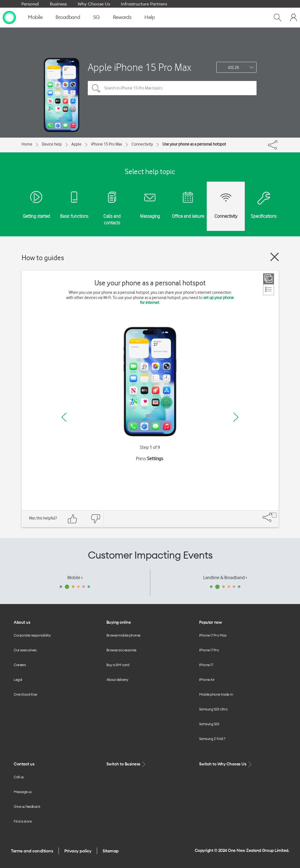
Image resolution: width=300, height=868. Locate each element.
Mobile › (75, 577)
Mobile (35, 17)
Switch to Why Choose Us (226, 764)
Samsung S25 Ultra (213, 709)
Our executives (25, 650)
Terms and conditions (32, 851)
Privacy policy (78, 851)
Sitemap (111, 851)
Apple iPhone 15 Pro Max (139, 67)
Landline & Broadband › (225, 577)
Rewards (122, 17)
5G (97, 17)
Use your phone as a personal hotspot (194, 144)
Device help (52, 144)
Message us (23, 792)
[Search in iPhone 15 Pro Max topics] (172, 88)
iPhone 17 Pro (209, 650)
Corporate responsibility (32, 635)
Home (27, 144)
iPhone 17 (206, 665)
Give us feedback (27, 806)
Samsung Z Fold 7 (212, 739)
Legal (18, 680)
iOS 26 (234, 68)
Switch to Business (127, 764)
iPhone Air (207, 680)
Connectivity (142, 144)
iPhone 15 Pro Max (107, 144)
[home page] (9, 17)
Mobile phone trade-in (216, 694)
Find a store (23, 821)
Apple (76, 144)
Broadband (68, 17)
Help (149, 17)
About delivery (117, 680)
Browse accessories (121, 650)
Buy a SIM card (118, 665)
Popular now (211, 622)
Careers (20, 665)
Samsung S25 (209, 724)
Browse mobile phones (123, 635)
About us (22, 622)
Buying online (119, 622)
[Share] (278, 144)
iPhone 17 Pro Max (213, 635)
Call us (19, 777)
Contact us (24, 764)
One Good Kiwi (25, 694)
